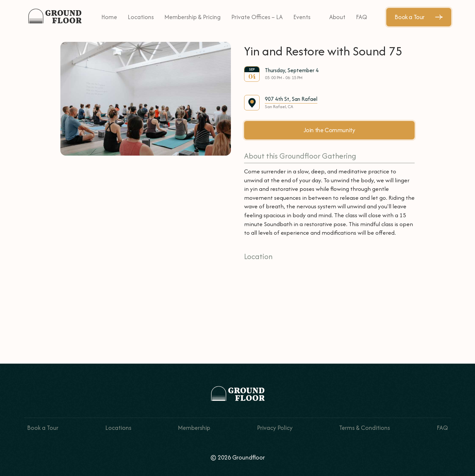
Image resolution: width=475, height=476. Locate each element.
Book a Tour (419, 17)
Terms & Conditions (364, 428)
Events (302, 17)
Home (109, 17)
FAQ (362, 17)
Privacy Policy (275, 428)
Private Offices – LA (257, 17)
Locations (141, 17)
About (337, 17)
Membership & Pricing (192, 17)
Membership (194, 428)
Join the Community (330, 130)
